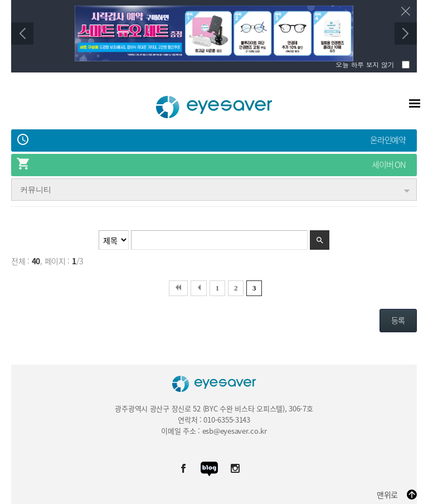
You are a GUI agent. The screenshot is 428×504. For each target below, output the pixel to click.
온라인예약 (388, 140)
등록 (398, 320)
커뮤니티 (36, 190)
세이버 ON (389, 164)
